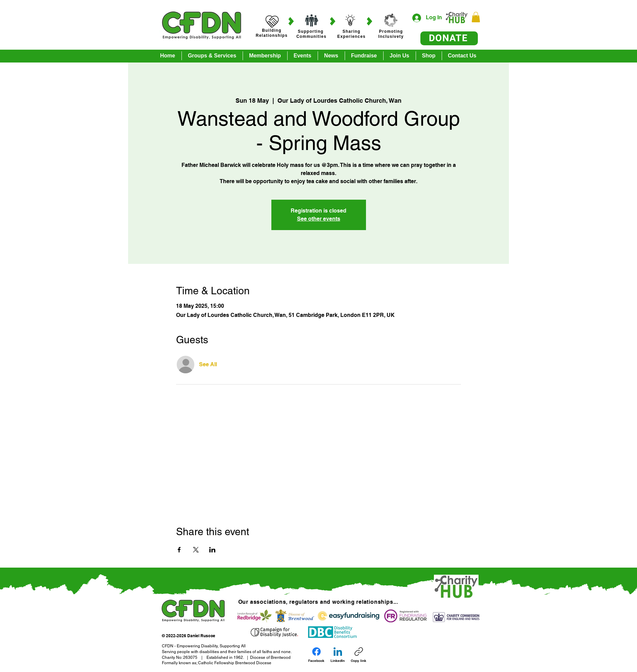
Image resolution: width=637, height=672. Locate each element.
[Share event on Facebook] (179, 550)
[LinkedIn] (338, 655)
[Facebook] (316, 655)
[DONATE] (449, 38)
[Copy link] (359, 655)
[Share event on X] (196, 550)
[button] (476, 17)
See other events (319, 219)
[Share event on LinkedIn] (212, 550)
